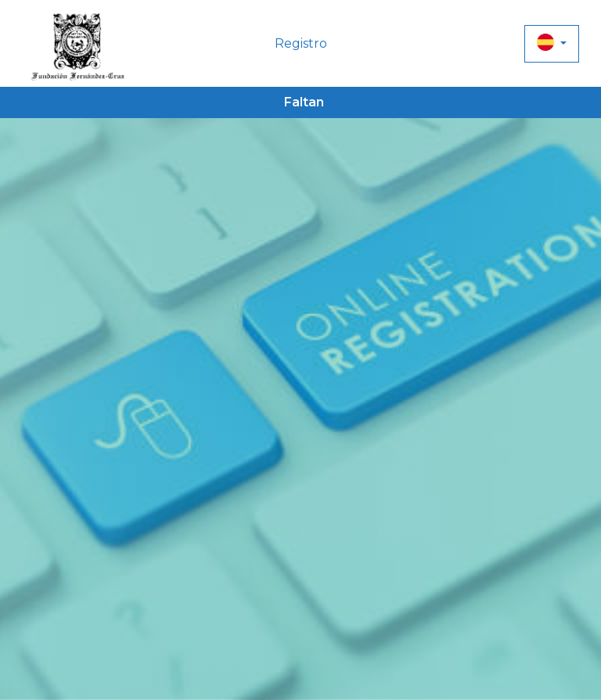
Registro (301, 43)
